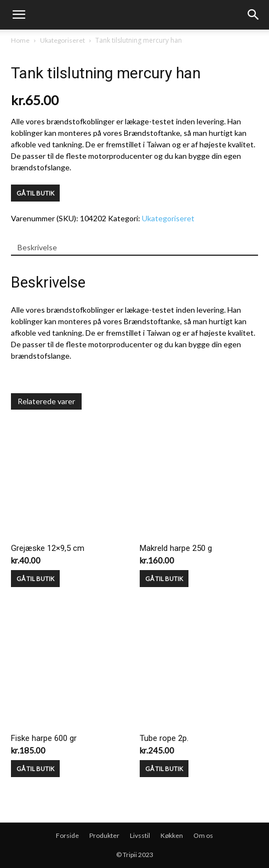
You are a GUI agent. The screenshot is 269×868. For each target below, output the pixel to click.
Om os (203, 835)
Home (20, 40)
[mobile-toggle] (19, 15)
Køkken (172, 835)
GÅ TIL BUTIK (35, 193)
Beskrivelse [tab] (37, 247)
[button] (254, 15)
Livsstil (140, 835)
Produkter (104, 835)
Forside (67, 835)
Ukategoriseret (62, 40)
